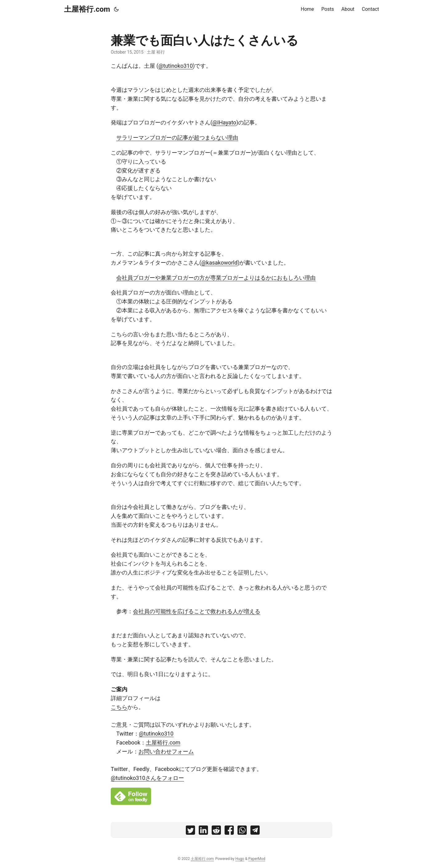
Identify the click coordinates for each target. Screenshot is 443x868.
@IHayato (224, 122)
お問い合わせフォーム (166, 751)
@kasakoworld (219, 263)
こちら (119, 707)
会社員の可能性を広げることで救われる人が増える (197, 611)
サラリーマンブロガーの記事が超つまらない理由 (177, 138)
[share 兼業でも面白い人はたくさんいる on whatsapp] (242, 831)
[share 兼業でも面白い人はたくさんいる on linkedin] (203, 831)
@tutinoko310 (176, 66)
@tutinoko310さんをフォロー (147, 778)
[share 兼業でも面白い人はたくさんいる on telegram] (255, 831)
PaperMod (257, 859)
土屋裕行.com (87, 9)
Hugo (240, 859)
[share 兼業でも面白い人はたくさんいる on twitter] (190, 831)
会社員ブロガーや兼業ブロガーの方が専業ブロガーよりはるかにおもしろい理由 (216, 278)
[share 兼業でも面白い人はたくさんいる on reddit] (216, 831)
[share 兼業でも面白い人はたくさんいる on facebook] (229, 831)
